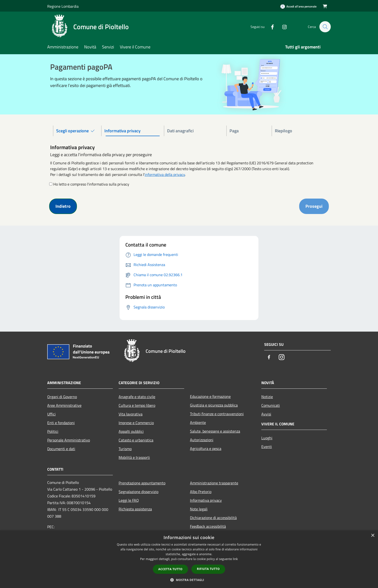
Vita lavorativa (131, 414)
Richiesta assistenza (135, 509)
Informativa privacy (206, 500)
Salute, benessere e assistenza (215, 431)
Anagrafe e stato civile (137, 397)
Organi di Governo (62, 397)
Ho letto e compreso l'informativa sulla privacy (91, 184)
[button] (189, 580)
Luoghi (267, 438)
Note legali (199, 509)
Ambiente (198, 422)
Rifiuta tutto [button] (208, 569)
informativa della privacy (165, 174)
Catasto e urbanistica (136, 440)
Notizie (267, 397)
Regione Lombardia (63, 6)
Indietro (63, 206)
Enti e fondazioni (61, 423)
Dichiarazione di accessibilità (213, 518)
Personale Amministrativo (69, 440)
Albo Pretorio (201, 492)
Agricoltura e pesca (206, 448)
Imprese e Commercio (136, 423)
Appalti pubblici (131, 431)
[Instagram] (282, 27)
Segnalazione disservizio (138, 492)
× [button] (373, 536)
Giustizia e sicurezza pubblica (214, 405)
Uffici (51, 414)
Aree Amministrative (64, 405)
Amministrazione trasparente (214, 483)
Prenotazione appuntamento (142, 483)
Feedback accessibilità (208, 526)
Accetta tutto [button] (170, 569)
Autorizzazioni (202, 440)
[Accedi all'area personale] (298, 6)
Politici (53, 431)
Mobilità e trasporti (134, 457)
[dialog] (189, 559)
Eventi (267, 447)
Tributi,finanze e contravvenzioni (217, 414)
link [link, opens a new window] (235, 559)
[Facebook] (270, 27)
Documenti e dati (61, 449)
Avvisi (266, 414)
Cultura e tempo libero (137, 405)
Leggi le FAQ (129, 500)
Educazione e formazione (210, 396)
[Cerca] (325, 27)
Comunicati (271, 405)
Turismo (125, 449)
